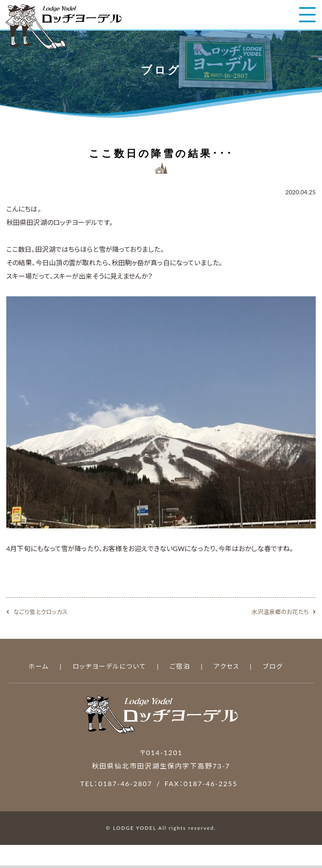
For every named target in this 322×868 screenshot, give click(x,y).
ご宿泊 (180, 666)
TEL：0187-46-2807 (117, 783)
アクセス (227, 666)
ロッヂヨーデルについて (109, 666)
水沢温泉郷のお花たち (280, 612)
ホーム (39, 666)
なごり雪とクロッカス (40, 612)
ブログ (273, 666)
